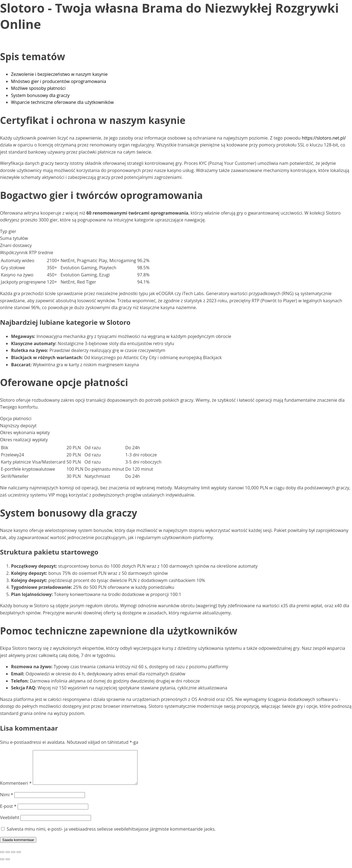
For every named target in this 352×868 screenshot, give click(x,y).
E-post (8, 813)
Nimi (7, 801)
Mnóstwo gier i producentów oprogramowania (59, 81)
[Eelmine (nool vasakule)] (2, 866)
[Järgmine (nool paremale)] (8, 866)
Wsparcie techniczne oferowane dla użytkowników (62, 102)
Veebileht (10, 824)
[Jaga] (13, 859)
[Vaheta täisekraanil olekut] (8, 859)
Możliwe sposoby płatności (38, 88)
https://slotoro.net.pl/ (324, 138)
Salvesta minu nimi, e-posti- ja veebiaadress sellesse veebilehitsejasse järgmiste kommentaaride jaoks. (111, 836)
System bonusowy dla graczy (40, 95)
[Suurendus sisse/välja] (2, 859)
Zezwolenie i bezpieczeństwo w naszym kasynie (59, 74)
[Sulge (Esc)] (19, 859)
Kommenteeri (16, 790)
